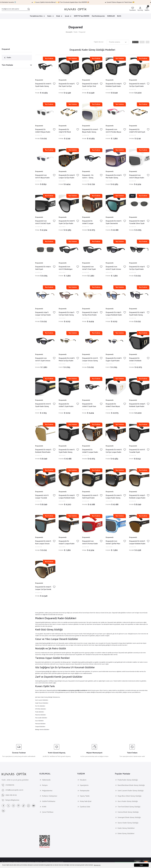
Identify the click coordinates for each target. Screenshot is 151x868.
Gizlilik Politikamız (49, 801)
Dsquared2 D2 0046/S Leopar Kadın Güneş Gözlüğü (67, 542)
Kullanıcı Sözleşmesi (50, 796)
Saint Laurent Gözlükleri (42, 700)
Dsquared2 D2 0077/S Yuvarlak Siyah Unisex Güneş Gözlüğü (137, 451)
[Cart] (147, 9)
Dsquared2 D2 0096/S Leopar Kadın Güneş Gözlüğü (90, 451)
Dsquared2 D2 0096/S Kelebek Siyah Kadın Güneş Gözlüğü (136, 360)
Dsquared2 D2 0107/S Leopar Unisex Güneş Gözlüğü (90, 360)
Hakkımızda (46, 780)
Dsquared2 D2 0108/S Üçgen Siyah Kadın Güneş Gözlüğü (114, 360)
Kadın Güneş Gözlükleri (126, 828)
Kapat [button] (141, 865)
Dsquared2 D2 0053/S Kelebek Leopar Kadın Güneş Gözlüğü (137, 497)
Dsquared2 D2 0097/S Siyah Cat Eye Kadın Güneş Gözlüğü (67, 222)
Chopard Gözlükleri (40, 727)
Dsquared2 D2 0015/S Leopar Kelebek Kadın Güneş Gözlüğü (137, 542)
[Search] (16, 9)
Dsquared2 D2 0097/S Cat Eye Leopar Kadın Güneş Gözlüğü (114, 451)
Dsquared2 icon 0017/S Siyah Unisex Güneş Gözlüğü (43, 360)
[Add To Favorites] (54, 84)
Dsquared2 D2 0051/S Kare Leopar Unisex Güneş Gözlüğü (43, 542)
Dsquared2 (39, 80)
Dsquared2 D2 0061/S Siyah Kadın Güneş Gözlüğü (67, 451)
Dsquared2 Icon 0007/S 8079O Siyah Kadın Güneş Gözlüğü (43, 222)
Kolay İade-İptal (86, 801)
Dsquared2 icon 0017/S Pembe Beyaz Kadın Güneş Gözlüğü (114, 131)
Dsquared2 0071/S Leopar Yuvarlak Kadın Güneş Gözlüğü (43, 497)
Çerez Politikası (48, 812)
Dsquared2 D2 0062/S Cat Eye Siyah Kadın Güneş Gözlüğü (137, 85)
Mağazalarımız (47, 791)
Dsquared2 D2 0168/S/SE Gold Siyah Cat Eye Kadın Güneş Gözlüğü (137, 131)
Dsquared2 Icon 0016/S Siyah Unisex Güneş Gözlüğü (113, 268)
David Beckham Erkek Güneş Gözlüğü (131, 785)
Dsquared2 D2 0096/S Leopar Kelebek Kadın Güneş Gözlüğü (90, 222)
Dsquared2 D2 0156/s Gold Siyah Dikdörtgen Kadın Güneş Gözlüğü (43, 268)
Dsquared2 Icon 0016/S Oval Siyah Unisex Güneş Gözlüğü (89, 268)
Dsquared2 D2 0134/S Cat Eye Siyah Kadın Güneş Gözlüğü (137, 268)
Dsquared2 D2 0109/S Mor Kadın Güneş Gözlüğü (114, 177)
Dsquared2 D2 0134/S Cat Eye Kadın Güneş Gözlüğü (67, 314)
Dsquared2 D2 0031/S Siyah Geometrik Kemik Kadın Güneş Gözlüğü (114, 222)
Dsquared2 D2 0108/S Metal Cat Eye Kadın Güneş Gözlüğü (67, 360)
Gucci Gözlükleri (39, 721)
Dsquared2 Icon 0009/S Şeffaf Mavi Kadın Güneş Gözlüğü (114, 542)
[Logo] (75, 9)
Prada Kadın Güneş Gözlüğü (128, 780)
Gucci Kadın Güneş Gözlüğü (128, 801)
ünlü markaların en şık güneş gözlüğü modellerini (73, 690)
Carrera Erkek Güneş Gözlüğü (128, 812)
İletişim (45, 785)
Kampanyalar (85, 791)
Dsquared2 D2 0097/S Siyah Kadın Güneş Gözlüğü (43, 85)
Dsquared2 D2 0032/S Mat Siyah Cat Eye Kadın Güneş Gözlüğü (67, 85)
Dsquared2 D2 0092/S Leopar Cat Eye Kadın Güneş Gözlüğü (67, 177)
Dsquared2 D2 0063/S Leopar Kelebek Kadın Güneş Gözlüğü (67, 497)
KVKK (44, 807)
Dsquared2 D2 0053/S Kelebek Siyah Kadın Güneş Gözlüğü (114, 85)
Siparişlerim (84, 785)
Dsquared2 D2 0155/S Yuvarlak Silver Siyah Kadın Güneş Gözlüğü (137, 222)
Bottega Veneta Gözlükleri (42, 730)
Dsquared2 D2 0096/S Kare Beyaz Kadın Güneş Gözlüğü (114, 405)
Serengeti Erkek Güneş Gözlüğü (129, 818)
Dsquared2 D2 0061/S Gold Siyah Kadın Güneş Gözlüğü (90, 497)
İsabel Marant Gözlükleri (42, 703)
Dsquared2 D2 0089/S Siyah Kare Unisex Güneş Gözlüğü (89, 405)
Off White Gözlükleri (41, 709)
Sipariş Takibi (85, 796)
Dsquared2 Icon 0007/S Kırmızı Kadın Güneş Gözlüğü (90, 542)
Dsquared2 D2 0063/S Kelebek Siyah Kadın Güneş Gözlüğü (137, 405)
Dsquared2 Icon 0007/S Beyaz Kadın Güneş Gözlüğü (137, 177)
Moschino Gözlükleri (41, 715)
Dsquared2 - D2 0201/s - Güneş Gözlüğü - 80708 (88, 177)
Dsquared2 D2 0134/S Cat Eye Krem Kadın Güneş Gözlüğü (90, 314)
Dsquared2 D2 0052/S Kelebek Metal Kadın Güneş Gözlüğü (43, 451)
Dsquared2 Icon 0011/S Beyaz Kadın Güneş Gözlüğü (42, 177)
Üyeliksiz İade (85, 807)
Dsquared (82, 32)
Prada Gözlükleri (40, 712)
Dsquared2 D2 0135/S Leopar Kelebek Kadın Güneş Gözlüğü (114, 314)
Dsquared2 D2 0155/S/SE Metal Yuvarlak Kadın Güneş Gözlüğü (67, 131)
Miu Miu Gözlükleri (40, 706)
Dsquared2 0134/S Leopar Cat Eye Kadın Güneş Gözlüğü (43, 314)
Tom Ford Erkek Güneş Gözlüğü (129, 807)
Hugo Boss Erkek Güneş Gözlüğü (130, 796)
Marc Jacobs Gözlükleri (41, 718)
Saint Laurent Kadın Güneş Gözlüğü (131, 791)
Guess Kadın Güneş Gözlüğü (128, 823)
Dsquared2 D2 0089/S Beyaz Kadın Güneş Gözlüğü (43, 131)
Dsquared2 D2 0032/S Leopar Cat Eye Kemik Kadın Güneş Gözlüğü (43, 588)
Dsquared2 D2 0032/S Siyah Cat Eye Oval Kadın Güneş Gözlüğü (90, 85)
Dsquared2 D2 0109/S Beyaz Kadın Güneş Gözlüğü (90, 131)
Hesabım (83, 780)
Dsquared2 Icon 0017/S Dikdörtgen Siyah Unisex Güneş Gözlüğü (66, 268)
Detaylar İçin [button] (97, 865)
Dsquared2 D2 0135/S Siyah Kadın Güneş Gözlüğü (137, 314)
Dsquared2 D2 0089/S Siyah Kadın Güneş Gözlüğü (66, 405)
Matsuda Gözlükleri (40, 724)
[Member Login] (140, 9)
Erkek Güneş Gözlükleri (126, 834)
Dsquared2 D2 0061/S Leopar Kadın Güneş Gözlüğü (114, 497)
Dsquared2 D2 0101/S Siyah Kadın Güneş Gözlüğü (43, 405)
